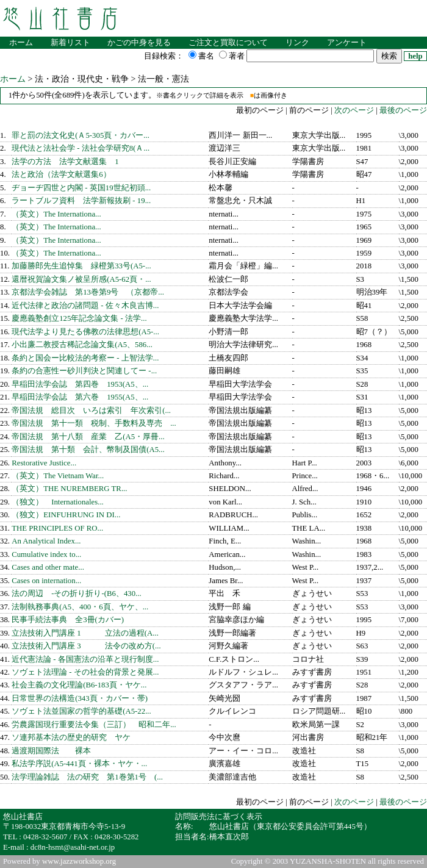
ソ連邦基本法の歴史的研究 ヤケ (71, 737)
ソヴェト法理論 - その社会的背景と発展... (85, 672)
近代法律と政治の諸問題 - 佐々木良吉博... (85, 306)
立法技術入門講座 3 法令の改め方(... (86, 646)
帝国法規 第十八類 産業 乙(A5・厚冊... (88, 437)
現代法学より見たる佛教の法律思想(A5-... (85, 332)
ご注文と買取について (228, 43)
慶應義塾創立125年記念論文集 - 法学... (79, 318)
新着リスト (70, 43)
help (415, 56)
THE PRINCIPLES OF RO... (57, 528)
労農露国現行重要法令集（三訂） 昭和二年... (94, 725)
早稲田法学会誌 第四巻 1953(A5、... (80, 384)
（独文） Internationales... (58, 502)
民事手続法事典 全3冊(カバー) (68, 620)
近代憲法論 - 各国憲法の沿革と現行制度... (85, 659)
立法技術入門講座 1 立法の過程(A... (85, 633)
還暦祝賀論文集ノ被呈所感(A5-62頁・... (81, 279)
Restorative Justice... (44, 463)
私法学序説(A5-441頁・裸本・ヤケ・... (79, 764)
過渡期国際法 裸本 (51, 751)
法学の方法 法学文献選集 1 (65, 162)
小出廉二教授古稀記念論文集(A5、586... (82, 345)
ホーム (21, 43)
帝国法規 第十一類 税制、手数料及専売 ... (94, 423)
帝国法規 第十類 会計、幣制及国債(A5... (88, 450)
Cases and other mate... (48, 567)
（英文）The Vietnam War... (58, 476)
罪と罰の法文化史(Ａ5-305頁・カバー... (81, 135)
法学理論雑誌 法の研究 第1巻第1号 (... (87, 777)
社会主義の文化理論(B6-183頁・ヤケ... (79, 685)
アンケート (347, 43)
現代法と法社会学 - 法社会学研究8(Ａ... (81, 148)
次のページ (353, 110)
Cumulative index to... (46, 554)
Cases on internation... (46, 581)
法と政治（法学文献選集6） (61, 174)
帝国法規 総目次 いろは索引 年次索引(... (91, 411)
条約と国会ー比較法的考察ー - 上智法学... (85, 358)
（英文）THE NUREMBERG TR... (69, 489)
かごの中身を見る (139, 43)
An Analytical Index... (46, 541)
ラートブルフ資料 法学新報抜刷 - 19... (81, 201)
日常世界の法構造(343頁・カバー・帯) (80, 698)
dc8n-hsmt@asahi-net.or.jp (73, 847)
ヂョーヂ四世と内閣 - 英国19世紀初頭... (81, 188)
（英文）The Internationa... (56, 214)
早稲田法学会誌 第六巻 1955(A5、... (80, 397)
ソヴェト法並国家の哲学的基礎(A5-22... (81, 711)
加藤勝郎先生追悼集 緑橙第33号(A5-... (81, 266)
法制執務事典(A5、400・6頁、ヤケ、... (80, 607)
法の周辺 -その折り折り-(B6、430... (77, 594)
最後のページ (403, 110)
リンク (297, 43)
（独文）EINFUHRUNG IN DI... (66, 515)
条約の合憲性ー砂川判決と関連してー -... (84, 371)
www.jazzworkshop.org (79, 861)
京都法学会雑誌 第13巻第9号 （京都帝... (88, 292)
